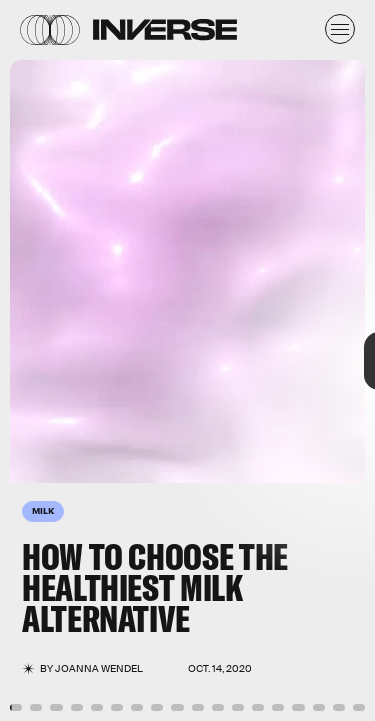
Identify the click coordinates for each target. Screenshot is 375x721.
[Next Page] (249, 360)
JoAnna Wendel (99, 668)
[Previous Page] (62, 360)
